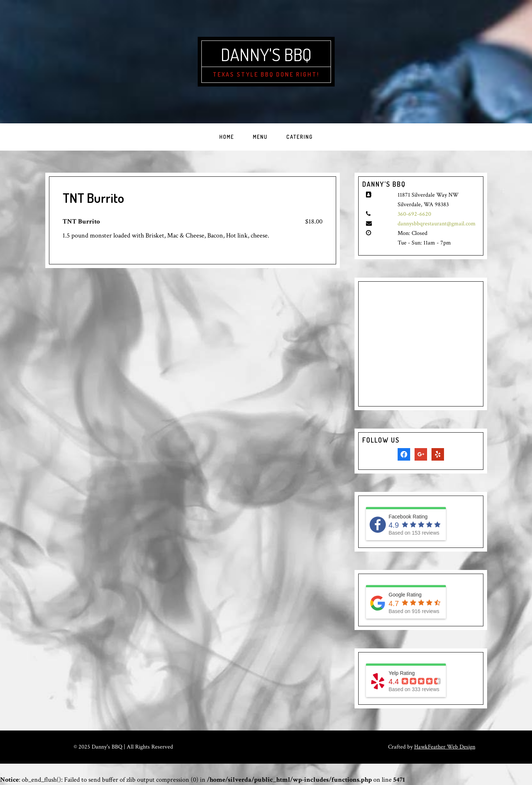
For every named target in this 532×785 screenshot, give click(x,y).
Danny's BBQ (266, 54)
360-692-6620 (414, 214)
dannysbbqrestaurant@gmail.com (437, 224)
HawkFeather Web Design (445, 747)
